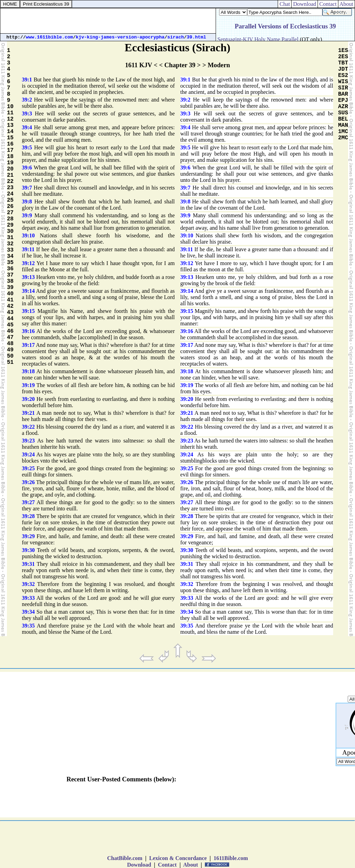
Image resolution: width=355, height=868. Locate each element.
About (347, 4)
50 (10, 356)
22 (10, 182)
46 (10, 331)
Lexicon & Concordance (178, 858)
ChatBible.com (125, 858)
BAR (343, 94)
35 (10, 263)
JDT (343, 69)
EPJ (343, 100)
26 (10, 207)
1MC (343, 132)
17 (10, 150)
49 (10, 350)
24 (10, 194)
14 (10, 132)
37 (10, 275)
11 (10, 113)
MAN (343, 125)
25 (10, 200)
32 (10, 244)
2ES (343, 57)
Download (305, 4)
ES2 (343, 76)
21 (10, 175)
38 (10, 281)
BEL (343, 119)
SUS (343, 113)
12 (10, 119)
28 (10, 219)
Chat (285, 4)
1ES (343, 51)
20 (10, 169)
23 (10, 188)
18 (10, 157)
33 (10, 250)
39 (10, 288)
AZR (343, 107)
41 (10, 300)
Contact (328, 4)
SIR (343, 88)
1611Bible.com (231, 858)
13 (10, 125)
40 (10, 294)
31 (10, 238)
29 (10, 225)
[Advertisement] (108, 21)
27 (10, 213)
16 (10, 144)
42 (10, 306)
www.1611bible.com (50, 37)
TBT (343, 63)
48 (10, 344)
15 (10, 138)
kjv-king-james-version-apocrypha (120, 37)
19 (10, 163)
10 (10, 107)
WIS (343, 82)
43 (10, 313)
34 (10, 256)
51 (10, 362)
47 (10, 337)
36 (10, 269)
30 (10, 231)
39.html (197, 37)
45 (10, 325)
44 (10, 319)
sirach (176, 37)
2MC (343, 138)
